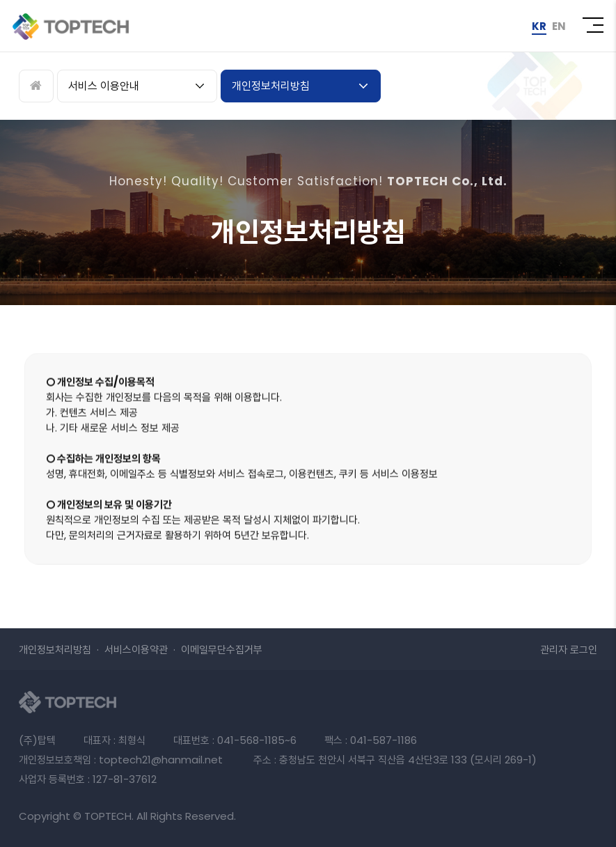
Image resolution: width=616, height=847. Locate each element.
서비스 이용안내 (104, 86)
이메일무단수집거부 (222, 650)
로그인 (569, 650)
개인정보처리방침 (271, 86)
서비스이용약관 (136, 650)
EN (559, 26)
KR (539, 26)
